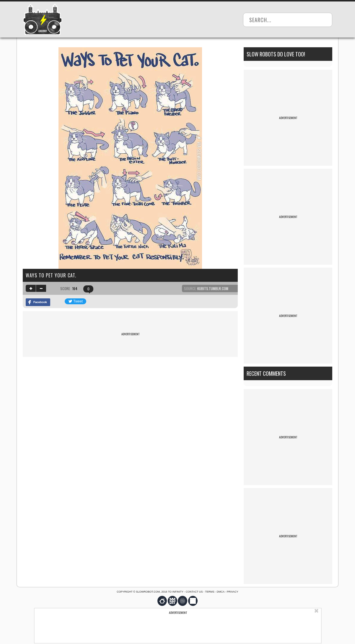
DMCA (221, 592)
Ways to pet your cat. (51, 275)
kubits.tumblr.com (213, 288)
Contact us (194, 592)
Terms (210, 592)
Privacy (233, 592)
